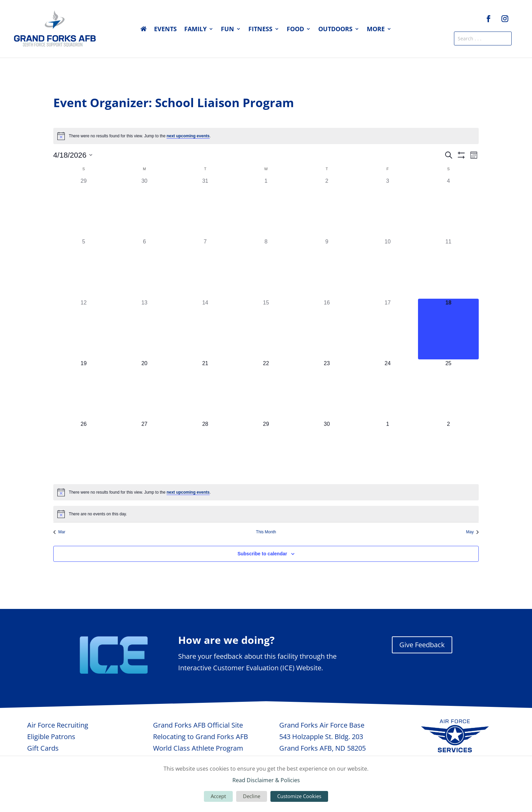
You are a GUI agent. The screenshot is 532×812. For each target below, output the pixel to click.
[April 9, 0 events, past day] (327, 268)
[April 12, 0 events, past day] (84, 329)
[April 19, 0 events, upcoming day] (84, 390)
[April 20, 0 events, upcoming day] (144, 390)
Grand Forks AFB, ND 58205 (322, 748)
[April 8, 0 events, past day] (266, 268)
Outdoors (335, 30)
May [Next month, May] (473, 532)
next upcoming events (188, 136)
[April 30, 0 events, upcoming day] (327, 450)
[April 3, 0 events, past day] (388, 207)
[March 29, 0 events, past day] (84, 207)
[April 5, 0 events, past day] (84, 268)
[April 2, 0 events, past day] (327, 207)
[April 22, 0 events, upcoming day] (266, 390)
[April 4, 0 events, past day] (448, 207)
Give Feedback (422, 645)
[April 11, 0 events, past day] (448, 268)
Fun (227, 30)
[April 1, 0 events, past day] (266, 207)
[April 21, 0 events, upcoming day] (205, 390)
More (376, 30)
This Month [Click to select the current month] (266, 532)
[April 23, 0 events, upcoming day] (327, 390)
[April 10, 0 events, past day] (388, 268)
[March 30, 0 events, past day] (144, 207)
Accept (218, 796)
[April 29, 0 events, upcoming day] (266, 450)
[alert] (266, 136)
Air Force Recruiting (58, 725)
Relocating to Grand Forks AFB (201, 737)
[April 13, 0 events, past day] (144, 329)
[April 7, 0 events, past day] (205, 268)
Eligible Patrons (51, 737)
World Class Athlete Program (198, 748)
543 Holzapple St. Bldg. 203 (321, 737)
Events (165, 30)
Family (195, 30)
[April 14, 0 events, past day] (205, 329)
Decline (252, 796)
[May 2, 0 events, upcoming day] (448, 450)
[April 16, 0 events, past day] (327, 329)
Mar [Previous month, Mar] (59, 532)
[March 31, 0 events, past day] (205, 207)
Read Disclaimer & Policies (266, 780)
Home (144, 30)
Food (295, 30)
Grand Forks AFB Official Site (198, 725)
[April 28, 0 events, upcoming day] (205, 450)
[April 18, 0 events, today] (448, 329)
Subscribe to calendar (262, 554)
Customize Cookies (299, 796)
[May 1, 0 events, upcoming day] (388, 450)
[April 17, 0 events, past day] (388, 329)
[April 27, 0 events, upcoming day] (144, 450)
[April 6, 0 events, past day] (144, 268)
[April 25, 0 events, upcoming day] (448, 390)
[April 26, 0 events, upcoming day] (84, 450)
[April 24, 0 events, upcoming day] (388, 390)
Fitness (260, 30)
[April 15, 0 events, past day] (266, 329)
